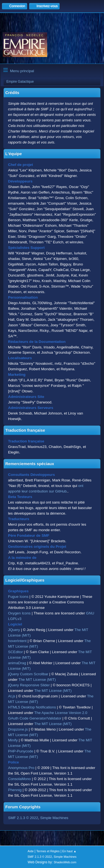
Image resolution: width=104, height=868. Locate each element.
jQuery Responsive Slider (29, 685)
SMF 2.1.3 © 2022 (23, 818)
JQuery (14, 630)
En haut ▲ (69, 851)
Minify (13, 740)
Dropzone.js (18, 729)
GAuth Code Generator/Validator (35, 718)
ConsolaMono (19, 779)
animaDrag (17, 663)
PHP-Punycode (21, 751)
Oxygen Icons (19, 613)
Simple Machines (54, 818)
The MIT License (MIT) (37, 680)
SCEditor (15, 652)
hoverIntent (17, 641)
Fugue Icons (18, 597)
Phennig (15, 790)
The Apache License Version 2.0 (61, 713)
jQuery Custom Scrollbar (28, 674)
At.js (12, 696)
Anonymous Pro (21, 768)
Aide (31, 851)
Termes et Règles (48, 851)
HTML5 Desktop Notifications (32, 707)
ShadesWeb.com (65, 862)
